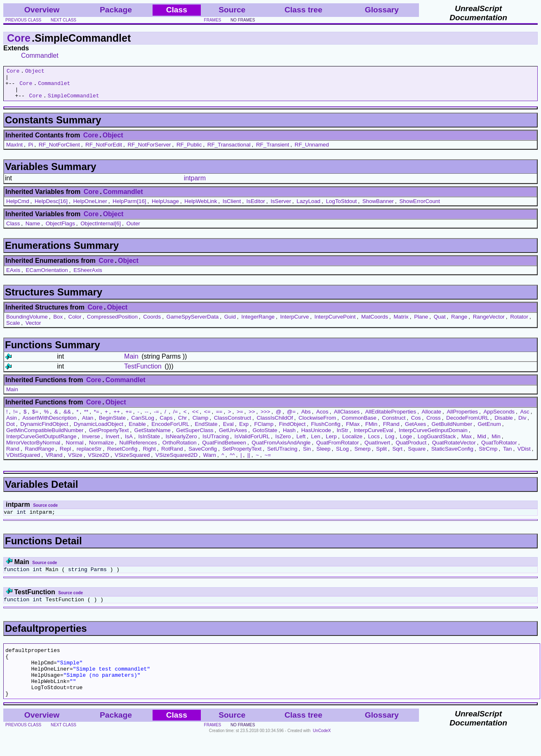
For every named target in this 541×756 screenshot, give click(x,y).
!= (16, 418)
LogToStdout (341, 207)
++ (117, 418)
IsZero (283, 443)
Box (58, 323)
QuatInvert (377, 449)
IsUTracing (216, 443)
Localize (352, 443)
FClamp (264, 430)
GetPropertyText (109, 436)
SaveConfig (203, 455)
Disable (503, 424)
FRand (391, 430)
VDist (524, 455)
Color (75, 323)
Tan (508, 455)
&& (67, 418)
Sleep (323, 455)
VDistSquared (23, 461)
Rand (13, 455)
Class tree (303, 10)
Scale (13, 329)
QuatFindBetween (224, 449)
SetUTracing (282, 455)
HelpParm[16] (129, 207)
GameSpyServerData (193, 323)
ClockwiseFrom (317, 424)
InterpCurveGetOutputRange (41, 443)
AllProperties (462, 418)
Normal (75, 449)
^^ (232, 461)
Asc (525, 418)
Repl (65, 455)
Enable (137, 430)
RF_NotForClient (59, 151)
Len (315, 443)
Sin (307, 455)
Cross (434, 424)
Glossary (382, 10)
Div (522, 424)
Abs (306, 418)
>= (240, 418)
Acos (322, 418)
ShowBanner (378, 207)
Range (459, 323)
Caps (166, 424)
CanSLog (143, 424)
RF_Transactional (229, 151)
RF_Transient (273, 151)
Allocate (432, 418)
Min (496, 443)
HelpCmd (18, 207)
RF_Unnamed (312, 151)
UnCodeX (322, 750)
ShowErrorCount (420, 207)
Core (19, 38)
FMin (372, 430)
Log (390, 443)
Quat (440, 323)
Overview (42, 10)
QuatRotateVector (454, 449)
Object (35, 72)
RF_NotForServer (149, 151)
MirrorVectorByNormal (33, 449)
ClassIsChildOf (275, 424)
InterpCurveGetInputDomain (433, 436)
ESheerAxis (88, 276)
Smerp (362, 455)
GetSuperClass (195, 436)
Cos (416, 424)
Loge (406, 443)
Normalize (101, 449)
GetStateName (153, 436)
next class (64, 20)
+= (129, 418)
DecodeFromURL (468, 424)
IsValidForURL (252, 443)
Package (116, 10)
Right (149, 455)
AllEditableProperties (390, 418)
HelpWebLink (201, 207)
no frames (243, 20)
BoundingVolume (27, 323)
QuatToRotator (499, 449)
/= (176, 418)
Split (381, 455)
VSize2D (99, 461)
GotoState (265, 436)
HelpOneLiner (90, 207)
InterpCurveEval (374, 436)
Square (417, 455)
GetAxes (415, 430)
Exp (244, 430)
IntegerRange (258, 323)
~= (268, 461)
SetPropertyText (242, 455)
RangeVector (489, 323)
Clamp (201, 424)
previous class (23, 20)
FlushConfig (326, 430)
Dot (11, 430)
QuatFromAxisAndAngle (281, 449)
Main (131, 363)
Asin (12, 424)
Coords (152, 323)
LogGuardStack (437, 443)
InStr (342, 436)
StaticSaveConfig (452, 455)
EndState (206, 430)
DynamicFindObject (44, 430)
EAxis (13, 276)
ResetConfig (122, 455)
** (86, 418)
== (219, 418)
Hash (289, 436)
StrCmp (488, 455)
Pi (31, 151)
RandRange (39, 455)
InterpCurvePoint (335, 323)
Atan (88, 424)
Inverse (91, 443)
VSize (75, 461)
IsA (129, 443)
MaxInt (14, 151)
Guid (230, 323)
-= (156, 418)
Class (13, 230)
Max (467, 443)
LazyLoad (308, 207)
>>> (265, 418)
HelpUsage (165, 207)
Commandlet (40, 56)
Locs (374, 443)
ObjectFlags (60, 230)
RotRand (172, 455)
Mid (481, 443)
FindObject (292, 430)
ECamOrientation (47, 276)
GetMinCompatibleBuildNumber (45, 436)
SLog (342, 455)
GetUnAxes (233, 436)
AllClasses (347, 418)
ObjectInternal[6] (101, 230)
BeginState (112, 424)
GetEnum (489, 430)
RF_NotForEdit (104, 151)
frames (213, 20)
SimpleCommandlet (74, 102)
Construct (394, 424)
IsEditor (256, 207)
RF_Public (189, 151)
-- (147, 418)
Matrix (401, 323)
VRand (54, 461)
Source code (45, 511)
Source (232, 10)
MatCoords (375, 323)
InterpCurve (294, 323)
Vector (33, 329)
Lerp (331, 443)
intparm (195, 184)
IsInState (149, 443)
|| (249, 461)
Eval (228, 430)
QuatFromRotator (338, 449)
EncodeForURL (170, 430)
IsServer (281, 207)
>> (252, 418)
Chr (182, 424)
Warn (210, 461)
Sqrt (397, 455)
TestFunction (143, 372)
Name (33, 230)
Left (301, 443)
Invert (112, 443)
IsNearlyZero (181, 443)
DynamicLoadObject (99, 430)
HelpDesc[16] (51, 207)
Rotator (519, 323)
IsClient (232, 207)
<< (195, 418)
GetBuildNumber (452, 430)
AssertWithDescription (49, 424)
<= (207, 418)
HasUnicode (316, 436)
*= (97, 418)
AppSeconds (499, 418)
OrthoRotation (180, 449)
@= (291, 418)
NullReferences (138, 449)
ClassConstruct (233, 424)
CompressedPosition (112, 323)
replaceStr (89, 455)
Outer (133, 230)
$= (35, 418)
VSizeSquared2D (176, 461)
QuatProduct (411, 449)
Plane (421, 323)
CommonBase (359, 424)
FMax (353, 430)
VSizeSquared (132, 461)
